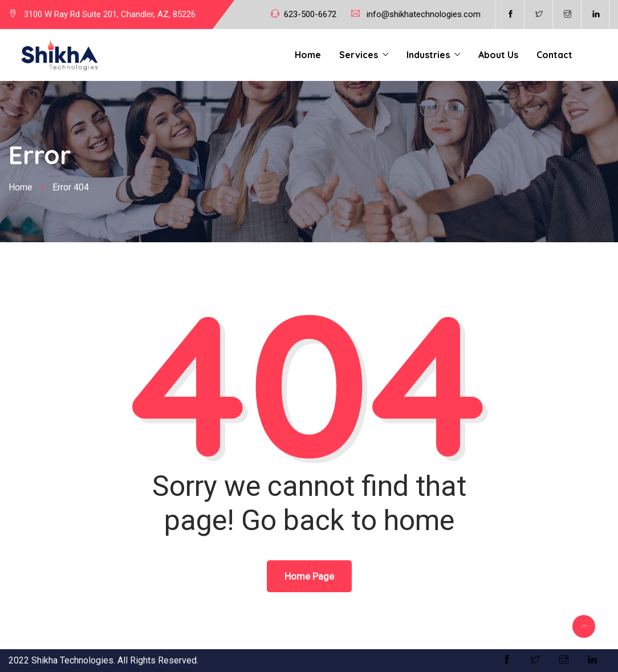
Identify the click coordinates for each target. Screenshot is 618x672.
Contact (554, 55)
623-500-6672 (310, 14)
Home (308, 55)
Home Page (309, 576)
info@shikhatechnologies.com (424, 14)
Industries (428, 55)
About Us (498, 55)
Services (359, 55)
